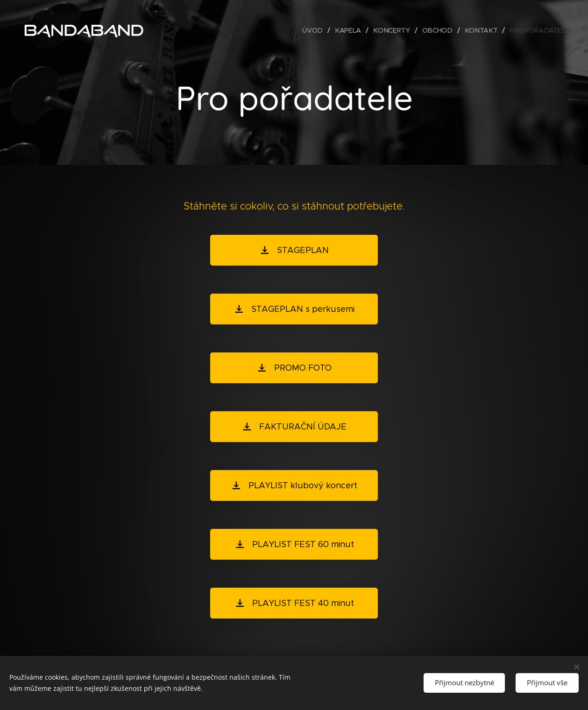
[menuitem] (317, 30)
